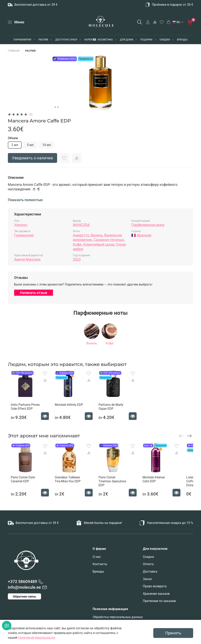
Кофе (77, 244)
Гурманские (24, 235)
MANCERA (81, 225)
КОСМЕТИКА (105, 40)
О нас (97, 557)
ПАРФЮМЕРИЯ (22, 40)
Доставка (150, 571)
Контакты (100, 564)
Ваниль (97, 235)
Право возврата (155, 586)
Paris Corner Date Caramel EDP (20, 487)
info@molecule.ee (24, 587)
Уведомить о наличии (32, 158)
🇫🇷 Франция (141, 235)
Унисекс (21, 225)
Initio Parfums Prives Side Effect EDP (22, 410)
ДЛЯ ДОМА (127, 40)
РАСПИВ (43, 40)
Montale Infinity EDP (70, 408)
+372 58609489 (22, 582)
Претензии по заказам (159, 601)
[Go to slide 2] (58, 107)
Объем (13, 138)
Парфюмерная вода (148, 225)
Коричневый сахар (99, 244)
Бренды (98, 571)
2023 (77, 259)
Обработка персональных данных (118, 617)
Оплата (148, 564)
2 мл (15, 145)
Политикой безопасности (37, 638)
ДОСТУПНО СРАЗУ (66, 40)
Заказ (147, 579)
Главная (14, 51)
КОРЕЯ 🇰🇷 (90, 40)
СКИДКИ (165, 40)
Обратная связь (24, 596)
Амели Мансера (27, 259)
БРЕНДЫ (182, 40)
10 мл (47, 145)
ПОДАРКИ (146, 40)
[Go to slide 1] (55, 107)
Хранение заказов (156, 594)
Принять (173, 633)
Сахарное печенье (109, 240)
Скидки (148, 557)
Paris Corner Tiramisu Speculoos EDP (118, 487)
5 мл (30, 145)
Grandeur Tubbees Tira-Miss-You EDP (72, 487)
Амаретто (81, 235)
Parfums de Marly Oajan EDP (116, 410)
